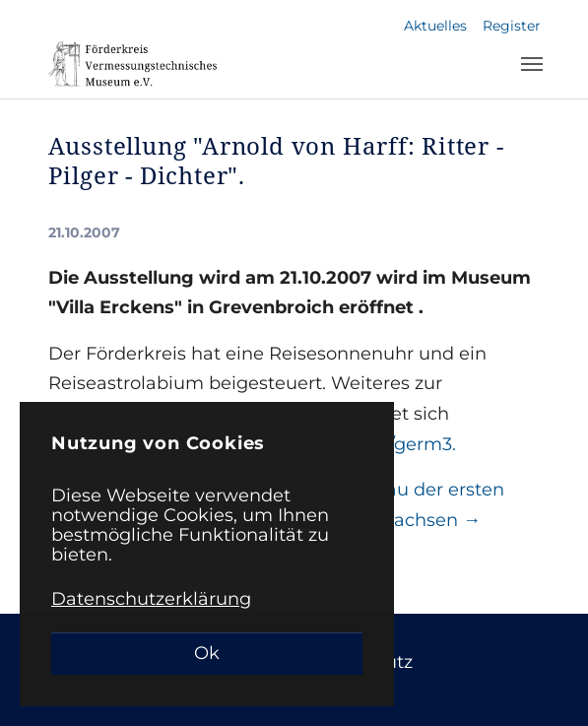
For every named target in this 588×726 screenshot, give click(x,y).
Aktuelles (435, 26)
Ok (207, 653)
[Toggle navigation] (532, 64)
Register (512, 26)
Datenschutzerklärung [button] (151, 599)
